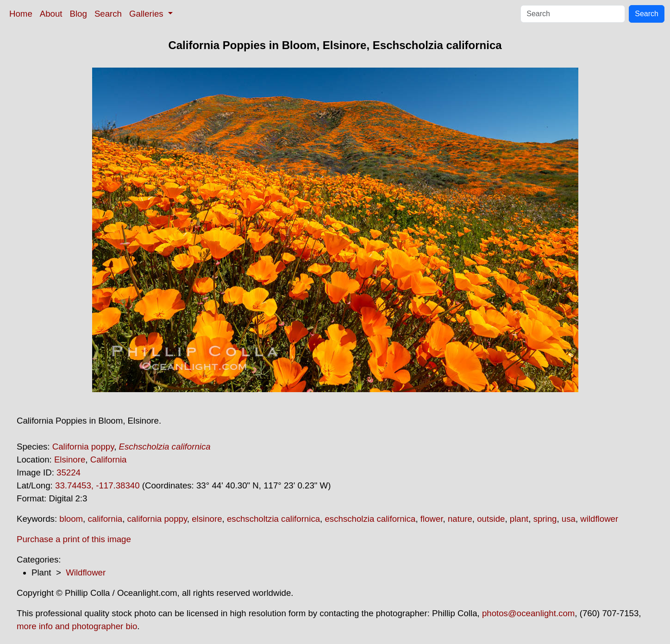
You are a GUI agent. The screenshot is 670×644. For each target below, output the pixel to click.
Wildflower (86, 572)
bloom (71, 519)
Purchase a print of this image (74, 539)
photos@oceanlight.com (528, 613)
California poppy (83, 447)
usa (569, 519)
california (105, 519)
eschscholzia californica (370, 519)
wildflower (599, 519)
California (109, 460)
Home (21, 14)
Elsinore (70, 460)
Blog (78, 14)
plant (519, 519)
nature (460, 519)
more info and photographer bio (77, 626)
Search (108, 14)
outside (491, 519)
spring (545, 519)
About (51, 14)
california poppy (157, 519)
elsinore (207, 519)
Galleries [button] (147, 14)
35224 (69, 472)
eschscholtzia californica (273, 519)
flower (432, 519)
